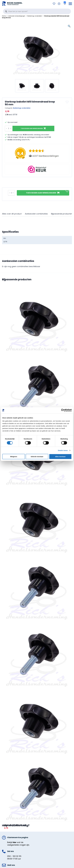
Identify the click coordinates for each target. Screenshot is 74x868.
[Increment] (11, 128)
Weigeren (14, 457)
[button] (67, 102)
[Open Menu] (70, 4)
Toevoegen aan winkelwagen (32, 128)
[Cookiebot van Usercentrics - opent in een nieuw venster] (63, 410)
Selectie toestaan (37, 457)
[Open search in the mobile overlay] (37, 11)
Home (4, 16)
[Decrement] (6, 128)
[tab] (12, 214)
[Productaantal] (9, 128)
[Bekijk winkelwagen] (64, 4)
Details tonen (63, 450)
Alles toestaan (60, 457)
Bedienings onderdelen (35, 16)
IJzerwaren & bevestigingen (17, 16)
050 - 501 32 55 (14, 856)
